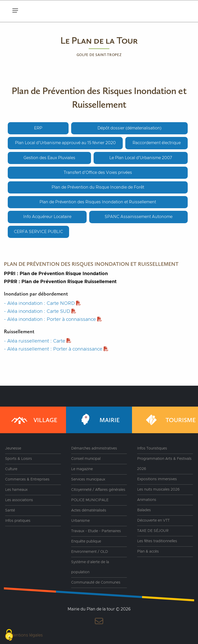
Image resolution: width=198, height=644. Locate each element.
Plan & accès (148, 552)
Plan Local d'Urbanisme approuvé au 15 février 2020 (65, 143)
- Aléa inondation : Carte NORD (42, 303)
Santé (10, 510)
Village (34, 420)
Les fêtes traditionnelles (157, 541)
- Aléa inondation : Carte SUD (40, 311)
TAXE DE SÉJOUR (153, 531)
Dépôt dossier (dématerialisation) (129, 128)
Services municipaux (88, 479)
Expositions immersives (157, 479)
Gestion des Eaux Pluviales (49, 158)
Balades (144, 510)
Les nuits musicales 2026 (158, 490)
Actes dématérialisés (89, 510)
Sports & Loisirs (19, 459)
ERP (38, 128)
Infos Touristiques (152, 448)
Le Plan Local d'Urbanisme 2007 (141, 158)
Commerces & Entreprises (27, 479)
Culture (11, 469)
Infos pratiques (18, 521)
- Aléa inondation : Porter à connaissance (53, 319)
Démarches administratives (94, 448)
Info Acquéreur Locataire (47, 217)
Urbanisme (80, 521)
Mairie (98, 420)
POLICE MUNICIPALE (90, 500)
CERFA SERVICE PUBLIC (38, 232)
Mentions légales (26, 635)
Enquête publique (86, 541)
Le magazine (82, 469)
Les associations (19, 500)
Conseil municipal (86, 459)
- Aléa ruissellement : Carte (38, 341)
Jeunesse (13, 448)
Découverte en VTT (153, 521)
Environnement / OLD (90, 552)
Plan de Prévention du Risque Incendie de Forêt (98, 187)
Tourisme (169, 420)
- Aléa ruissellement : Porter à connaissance (56, 349)
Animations (147, 500)
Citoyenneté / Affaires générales (98, 490)
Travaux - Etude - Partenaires (96, 531)
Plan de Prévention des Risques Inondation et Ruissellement (98, 202)
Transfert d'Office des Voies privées (98, 173)
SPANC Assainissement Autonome (139, 217)
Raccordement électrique (157, 143)
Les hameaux (16, 490)
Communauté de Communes (96, 583)
